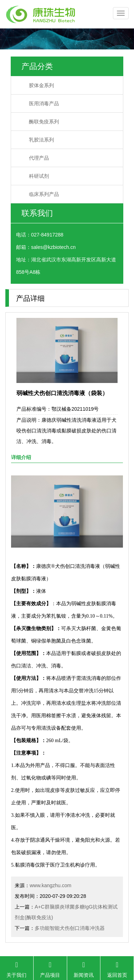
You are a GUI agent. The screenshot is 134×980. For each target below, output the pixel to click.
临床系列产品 (44, 194)
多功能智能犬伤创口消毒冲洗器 (70, 928)
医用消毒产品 (44, 103)
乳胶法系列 (41, 140)
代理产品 (39, 158)
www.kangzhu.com (51, 885)
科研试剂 (39, 176)
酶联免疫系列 (44, 122)
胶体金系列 (41, 85)
